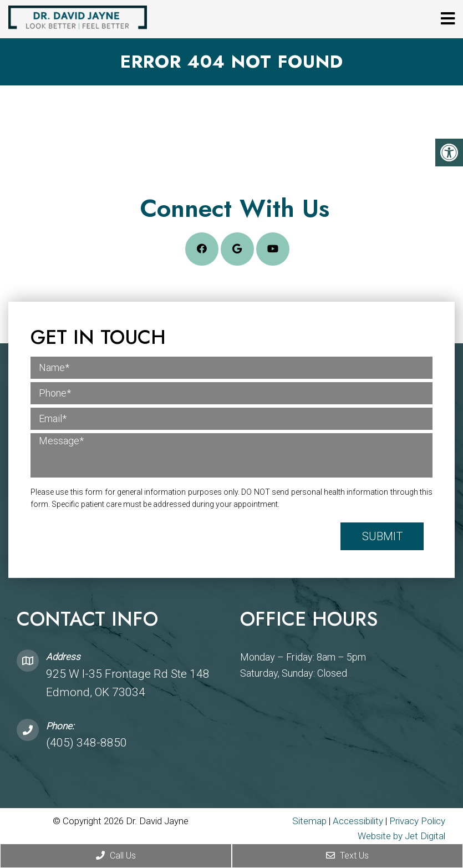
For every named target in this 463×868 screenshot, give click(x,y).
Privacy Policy (417, 821)
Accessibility (358, 821)
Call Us (116, 856)
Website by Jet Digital (401, 836)
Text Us (347, 856)
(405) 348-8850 (87, 743)
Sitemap (309, 821)
